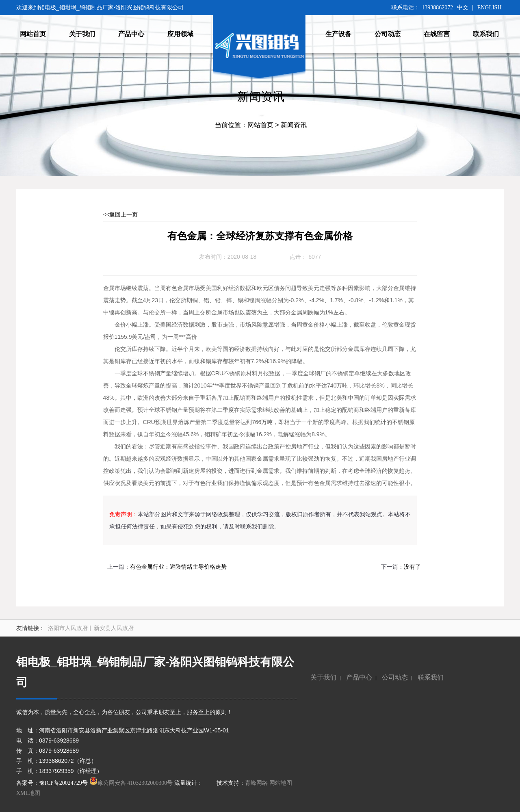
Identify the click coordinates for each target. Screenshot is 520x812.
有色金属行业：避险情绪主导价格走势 (178, 567)
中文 (463, 8)
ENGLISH (490, 8)
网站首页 (260, 125)
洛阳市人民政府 (68, 628)
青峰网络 (256, 783)
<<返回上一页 (121, 215)
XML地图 (28, 793)
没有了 (412, 567)
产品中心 (359, 677)
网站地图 (281, 783)
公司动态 (395, 677)
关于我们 (323, 677)
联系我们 (431, 677)
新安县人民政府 (114, 628)
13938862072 (437, 8)
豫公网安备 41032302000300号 (131, 783)
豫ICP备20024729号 (63, 783)
